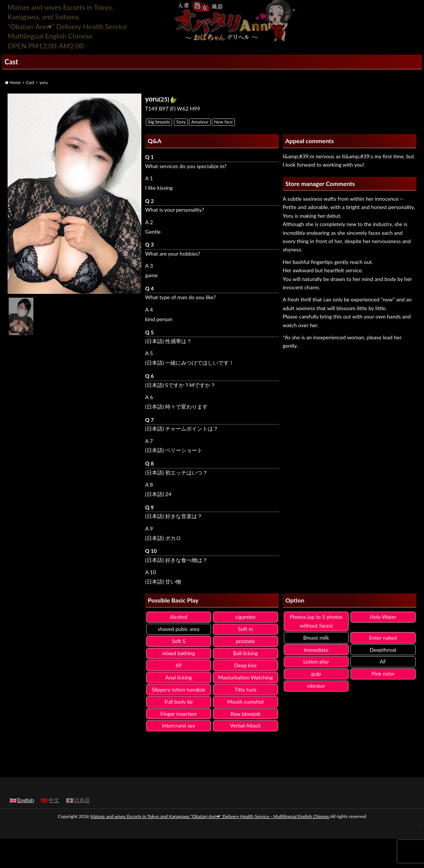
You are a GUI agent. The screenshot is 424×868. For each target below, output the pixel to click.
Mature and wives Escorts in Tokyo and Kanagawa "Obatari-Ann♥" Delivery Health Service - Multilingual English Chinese (210, 816)
